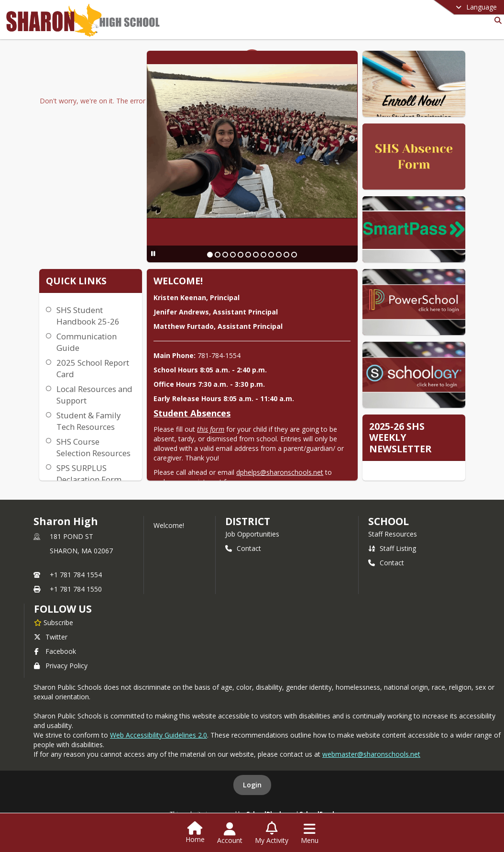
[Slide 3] (225, 255)
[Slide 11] (286, 255)
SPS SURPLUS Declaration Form (89, 474)
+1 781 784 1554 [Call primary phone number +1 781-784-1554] (76, 575)
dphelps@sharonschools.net (280, 472)
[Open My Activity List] (272, 833)
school (389, 521)
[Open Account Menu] (230, 833)
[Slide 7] (256, 255)
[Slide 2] (218, 255)
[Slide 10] (279, 255)
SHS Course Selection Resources (93, 447)
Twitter (51, 637)
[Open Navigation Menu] (310, 833)
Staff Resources (393, 534)
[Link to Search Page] (496, 20)
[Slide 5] (241, 255)
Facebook (55, 651)
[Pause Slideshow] (153, 253)
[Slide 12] (294, 255)
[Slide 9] (271, 255)
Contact (243, 548)
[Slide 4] (233, 255)
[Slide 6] (248, 255)
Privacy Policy (61, 666)
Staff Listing (392, 548)
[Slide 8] (263, 255)
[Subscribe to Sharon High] (54, 622)
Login (252, 785)
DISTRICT (248, 521)
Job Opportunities (252, 534)
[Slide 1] (210, 255)
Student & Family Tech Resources (88, 421)
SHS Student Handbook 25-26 (88, 316)
